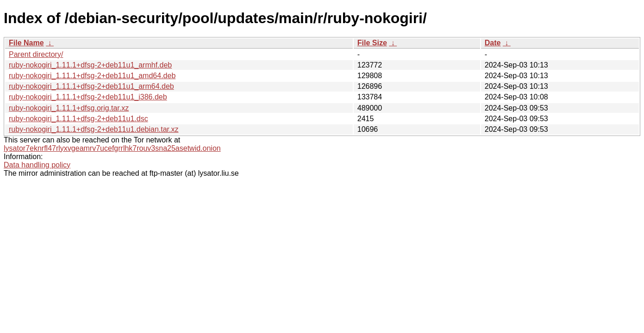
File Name (26, 43)
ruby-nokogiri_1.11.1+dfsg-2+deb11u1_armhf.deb (90, 65)
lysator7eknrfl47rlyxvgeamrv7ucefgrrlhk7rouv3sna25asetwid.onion (112, 148)
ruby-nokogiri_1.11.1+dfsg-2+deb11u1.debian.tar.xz (94, 129)
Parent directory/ (36, 54)
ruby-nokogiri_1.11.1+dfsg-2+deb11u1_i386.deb (88, 97)
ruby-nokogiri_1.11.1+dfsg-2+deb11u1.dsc (78, 119)
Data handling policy (37, 165)
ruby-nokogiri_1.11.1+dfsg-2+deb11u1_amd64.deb (92, 76)
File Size (372, 43)
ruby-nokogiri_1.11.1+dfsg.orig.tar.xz (69, 108)
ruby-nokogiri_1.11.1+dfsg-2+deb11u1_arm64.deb (91, 86)
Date (493, 43)
